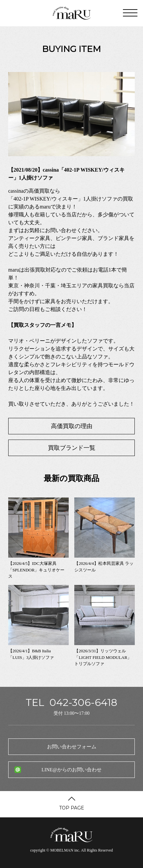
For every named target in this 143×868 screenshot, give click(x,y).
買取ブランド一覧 (72, 448)
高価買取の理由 (72, 426)
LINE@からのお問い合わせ (71, 770)
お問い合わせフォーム (72, 747)
